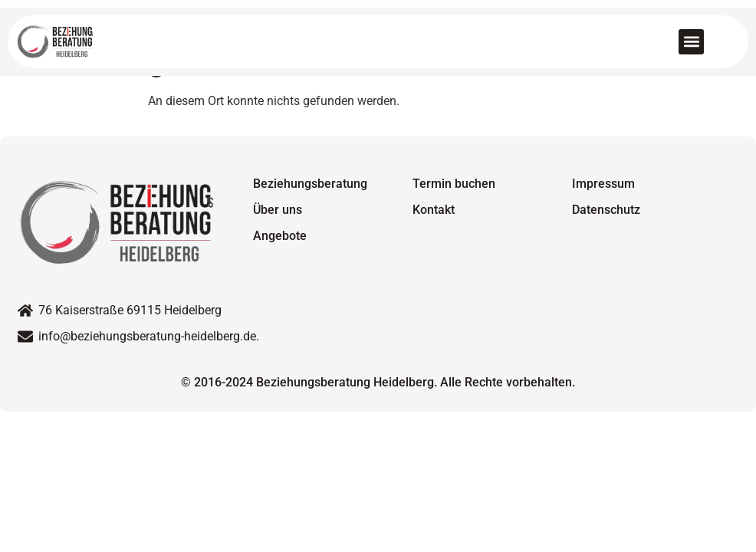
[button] (691, 42)
